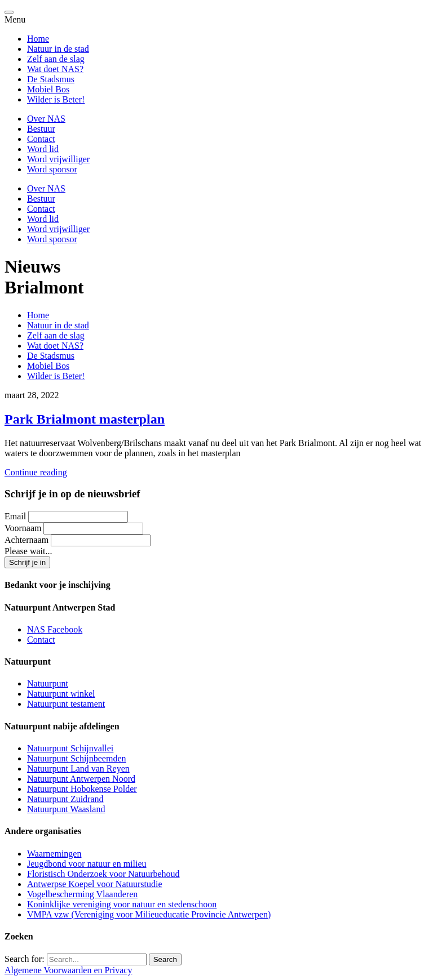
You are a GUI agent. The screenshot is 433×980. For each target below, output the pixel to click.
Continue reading (36, 472)
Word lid (43, 149)
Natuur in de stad (58, 49)
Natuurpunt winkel (61, 694)
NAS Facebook (55, 629)
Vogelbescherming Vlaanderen (82, 894)
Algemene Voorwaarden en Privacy (68, 970)
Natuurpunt (48, 683)
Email (15, 516)
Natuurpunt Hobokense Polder (82, 789)
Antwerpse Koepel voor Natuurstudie (95, 884)
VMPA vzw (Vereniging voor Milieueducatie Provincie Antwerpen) (149, 914)
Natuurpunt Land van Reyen (78, 769)
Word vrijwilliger (58, 159)
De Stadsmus (51, 79)
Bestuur (41, 129)
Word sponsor (52, 169)
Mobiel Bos (48, 89)
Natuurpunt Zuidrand (65, 799)
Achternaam (26, 540)
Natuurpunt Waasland (66, 809)
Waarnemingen (54, 854)
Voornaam (23, 528)
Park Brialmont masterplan (85, 419)
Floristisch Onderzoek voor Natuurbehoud (103, 874)
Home (38, 39)
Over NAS (46, 119)
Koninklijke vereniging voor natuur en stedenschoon (122, 904)
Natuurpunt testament (66, 704)
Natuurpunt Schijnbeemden (77, 758)
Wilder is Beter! (56, 99)
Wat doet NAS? (55, 69)
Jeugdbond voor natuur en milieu (87, 864)
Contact (41, 139)
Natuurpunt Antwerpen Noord (81, 779)
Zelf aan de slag (56, 59)
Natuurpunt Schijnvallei (70, 748)
